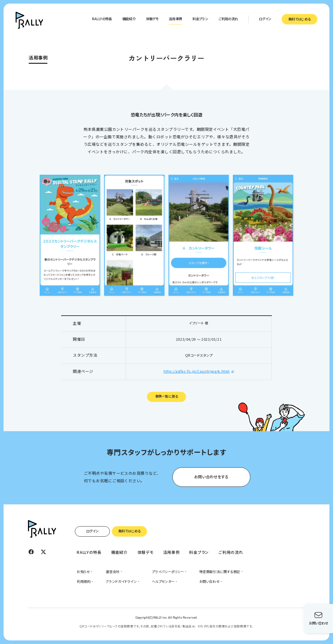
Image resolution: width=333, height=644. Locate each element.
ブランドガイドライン (121, 581)
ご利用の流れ (228, 19)
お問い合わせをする (211, 476)
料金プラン (200, 19)
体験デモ (152, 19)
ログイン (265, 19)
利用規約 (84, 581)
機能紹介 (129, 19)
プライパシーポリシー (168, 572)
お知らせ (83, 572)
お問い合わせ (210, 581)
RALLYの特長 (102, 19)
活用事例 (175, 19)
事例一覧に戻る (166, 396)
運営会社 (113, 572)
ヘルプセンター (163, 581)
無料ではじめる (300, 19)
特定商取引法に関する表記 (220, 572)
